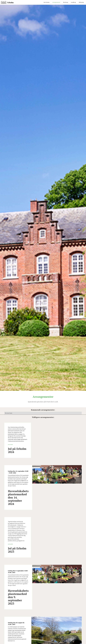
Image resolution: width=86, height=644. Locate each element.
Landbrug (73, 2)
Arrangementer (56, 2)
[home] (7, 2)
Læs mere (10, 445)
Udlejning (81, 2)
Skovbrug (66, 2)
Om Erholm (47, 2)
